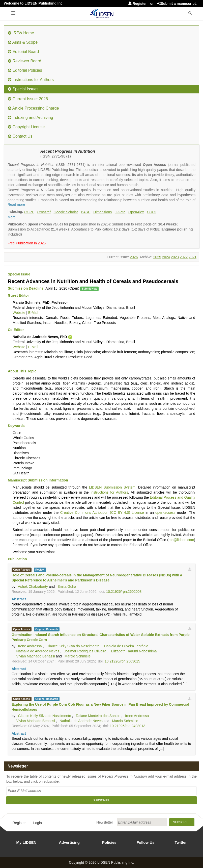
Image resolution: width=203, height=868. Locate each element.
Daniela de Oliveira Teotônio (126, 646)
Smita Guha (67, 586)
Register (137, 4)
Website (19, 313)
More (12, 217)
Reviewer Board (24, 61)
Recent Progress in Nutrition (68, 151)
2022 (184, 257)
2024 (166, 257)
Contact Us (20, 136)
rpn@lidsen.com (181, 540)
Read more (16, 205)
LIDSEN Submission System (112, 487)
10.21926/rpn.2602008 (124, 592)
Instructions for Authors (31, 80)
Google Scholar (66, 212)
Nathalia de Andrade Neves (38, 651)
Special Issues (23, 89)
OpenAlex (136, 212)
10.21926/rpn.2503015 (122, 661)
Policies (109, 842)
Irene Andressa (30, 646)
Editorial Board (23, 52)
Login (38, 823)
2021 (193, 257)
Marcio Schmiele (78, 656)
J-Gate (120, 212)
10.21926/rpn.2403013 (127, 726)
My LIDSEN (26, 842)
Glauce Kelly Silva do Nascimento (73, 646)
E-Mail (33, 313)
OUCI (151, 212)
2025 (157, 257)
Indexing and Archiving (30, 118)
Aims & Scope (23, 42)
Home (21, 33)
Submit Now (89, 289)
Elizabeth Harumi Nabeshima (134, 651)
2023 (175, 257)
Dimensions (103, 212)
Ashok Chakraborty (33, 586)
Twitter (181, 842)
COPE (29, 212)
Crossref (44, 212)
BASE (86, 212)
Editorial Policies (25, 70)
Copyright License (26, 127)
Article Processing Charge (33, 108)
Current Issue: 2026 (28, 99)
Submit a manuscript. (177, 4)
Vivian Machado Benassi (36, 656)
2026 (134, 257)
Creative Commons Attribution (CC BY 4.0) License (102, 513)
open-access (165, 513)
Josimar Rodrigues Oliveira (85, 651)
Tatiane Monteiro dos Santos (98, 716)
